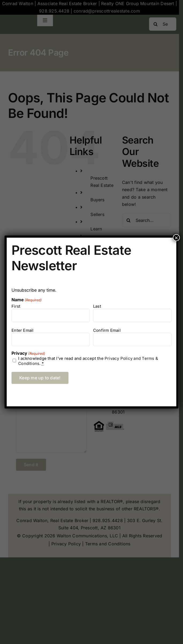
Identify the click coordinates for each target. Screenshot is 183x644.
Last (97, 306)
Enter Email (22, 330)
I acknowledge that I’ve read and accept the (88, 361)
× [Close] (176, 238)
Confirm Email (107, 330)
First (16, 306)
